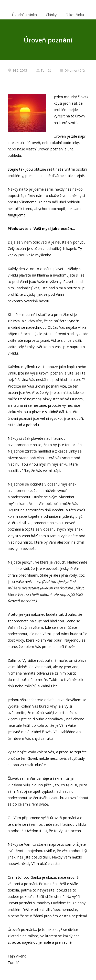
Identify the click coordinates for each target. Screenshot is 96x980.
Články (51, 15)
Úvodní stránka (24, 15)
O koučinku (75, 15)
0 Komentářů (72, 70)
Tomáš (44, 70)
